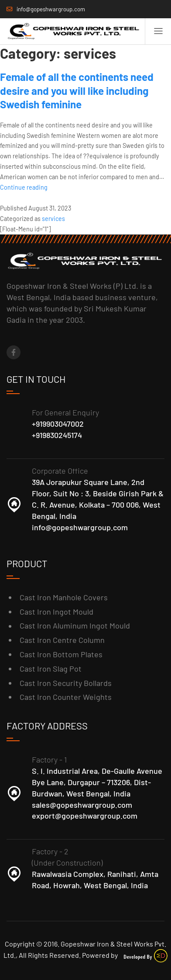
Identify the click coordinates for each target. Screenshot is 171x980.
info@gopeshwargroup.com (80, 527)
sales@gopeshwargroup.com (82, 805)
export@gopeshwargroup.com (85, 816)
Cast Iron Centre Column (62, 640)
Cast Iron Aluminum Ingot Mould (75, 625)
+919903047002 (58, 424)
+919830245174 (57, 435)
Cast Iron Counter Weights (66, 697)
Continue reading (24, 187)
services (53, 219)
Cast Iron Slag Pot (51, 669)
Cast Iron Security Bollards (66, 683)
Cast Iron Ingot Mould (56, 612)
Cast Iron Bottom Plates (61, 654)
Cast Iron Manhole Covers (64, 597)
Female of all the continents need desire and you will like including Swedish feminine (77, 90)
